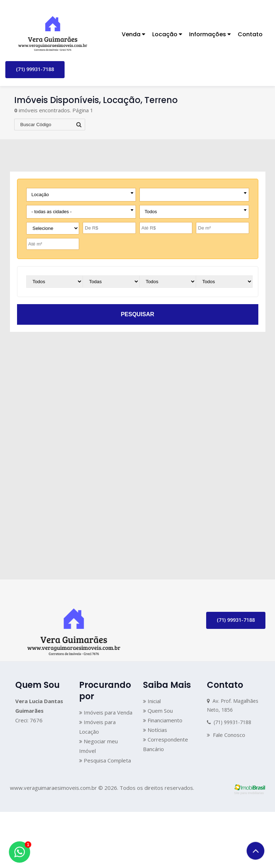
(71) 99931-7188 (35, 69)
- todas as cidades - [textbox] (52, 212)
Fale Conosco (226, 735)
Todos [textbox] (151, 212)
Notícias (155, 730)
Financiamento (163, 720)
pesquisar (137, 314)
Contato (250, 34)
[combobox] (81, 195)
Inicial (152, 701)
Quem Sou (158, 711)
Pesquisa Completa (105, 760)
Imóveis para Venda (106, 712)
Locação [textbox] (40, 195)
